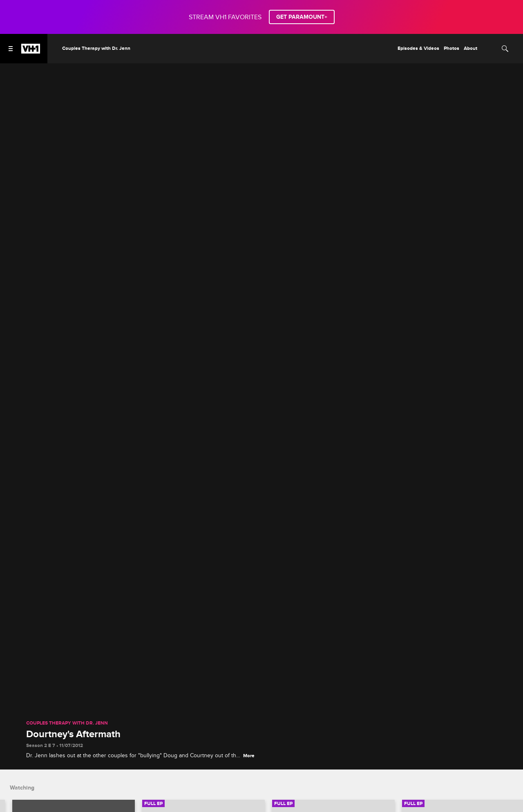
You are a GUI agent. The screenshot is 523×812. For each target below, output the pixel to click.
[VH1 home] (31, 51)
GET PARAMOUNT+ (302, 17)
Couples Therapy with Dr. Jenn (67, 723)
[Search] (505, 49)
